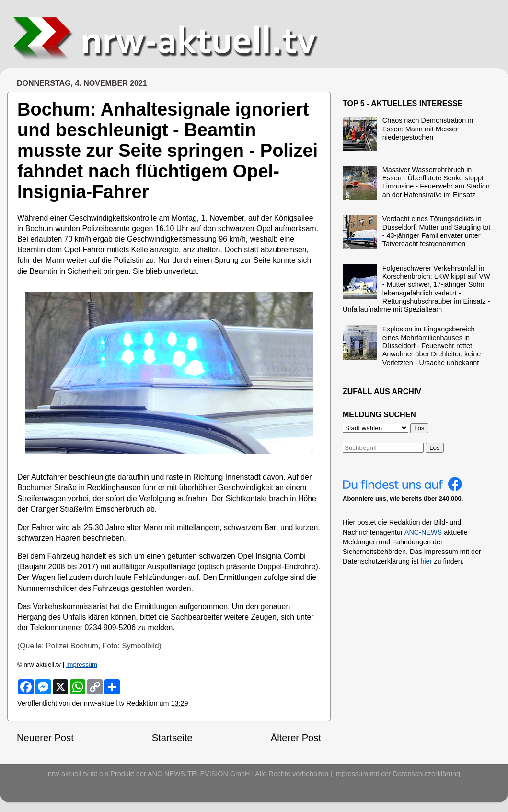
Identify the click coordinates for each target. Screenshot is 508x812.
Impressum (82, 665)
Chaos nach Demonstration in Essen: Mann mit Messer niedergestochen (428, 129)
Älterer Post (296, 738)
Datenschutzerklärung (427, 774)
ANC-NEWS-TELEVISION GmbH (199, 774)
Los (435, 448)
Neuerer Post (45, 738)
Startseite (172, 738)
